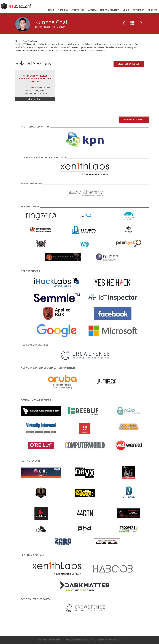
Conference (78, 10)
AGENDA (92, 10)
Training (63, 10)
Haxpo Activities (110, 10)
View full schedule (129, 64)
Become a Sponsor (134, 120)
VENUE (126, 10)
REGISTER (153, 10)
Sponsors (139, 10)
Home (51, 10)
